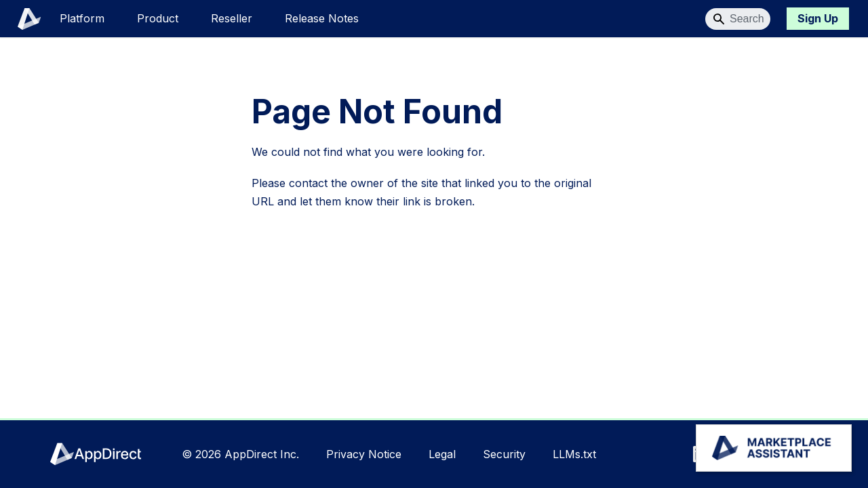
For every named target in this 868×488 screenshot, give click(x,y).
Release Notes (322, 18)
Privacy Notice (364, 454)
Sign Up (818, 18)
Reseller (232, 18)
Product (158, 18)
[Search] (738, 19)
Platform (82, 18)
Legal (442, 454)
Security (504, 454)
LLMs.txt (574, 454)
